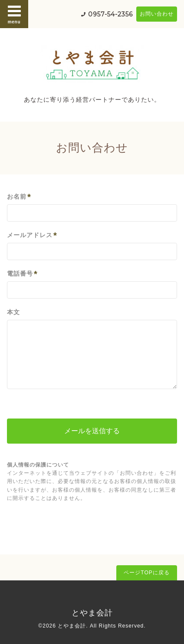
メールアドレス (32, 235)
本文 (13, 312)
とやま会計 (92, 613)
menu (14, 14)
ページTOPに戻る (146, 573)
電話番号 (22, 274)
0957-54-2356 (110, 14)
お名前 (19, 197)
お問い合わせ (157, 14)
